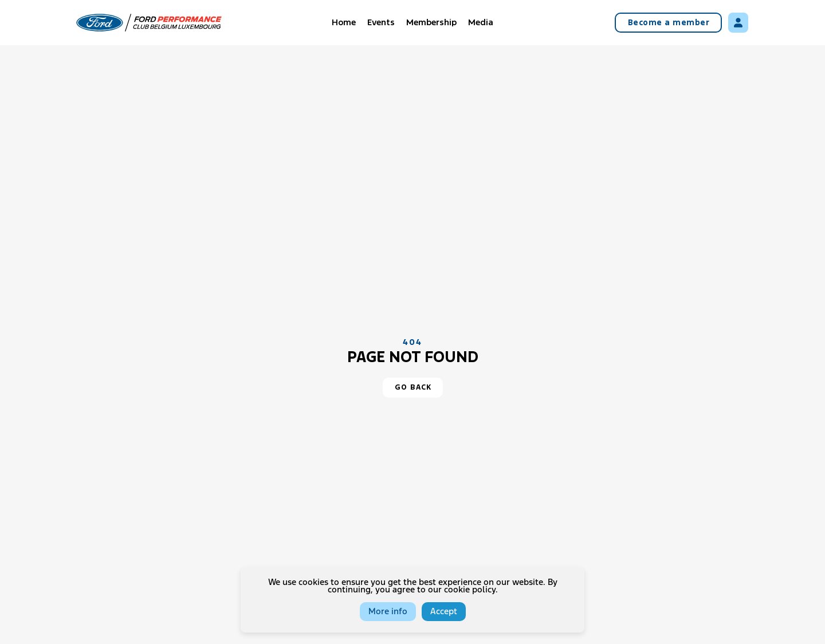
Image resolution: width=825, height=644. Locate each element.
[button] (413, 388)
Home (344, 23)
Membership (431, 23)
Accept (444, 612)
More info (388, 612)
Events (381, 23)
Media (481, 23)
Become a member (669, 23)
